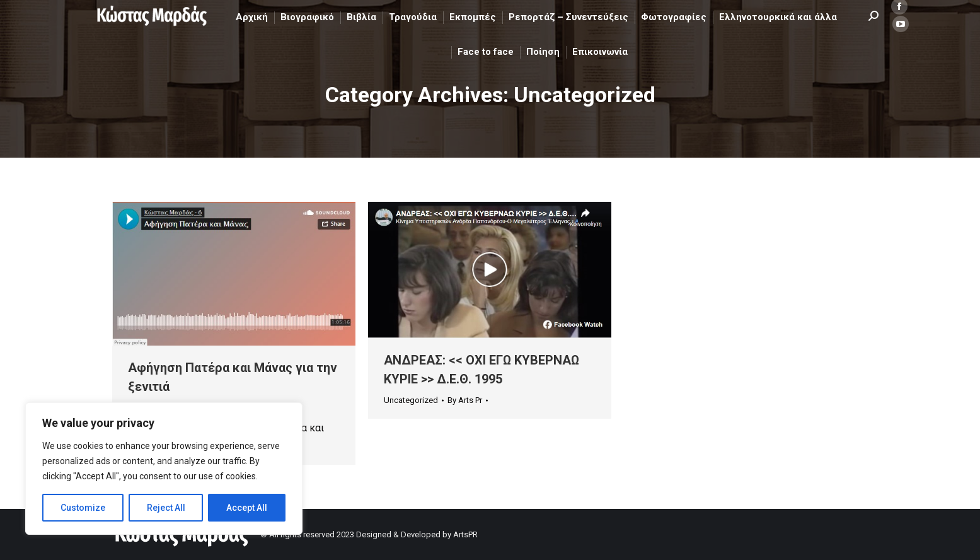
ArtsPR (465, 534)
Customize (83, 508)
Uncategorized (411, 400)
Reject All (166, 508)
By (465, 400)
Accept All (247, 508)
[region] (164, 469)
